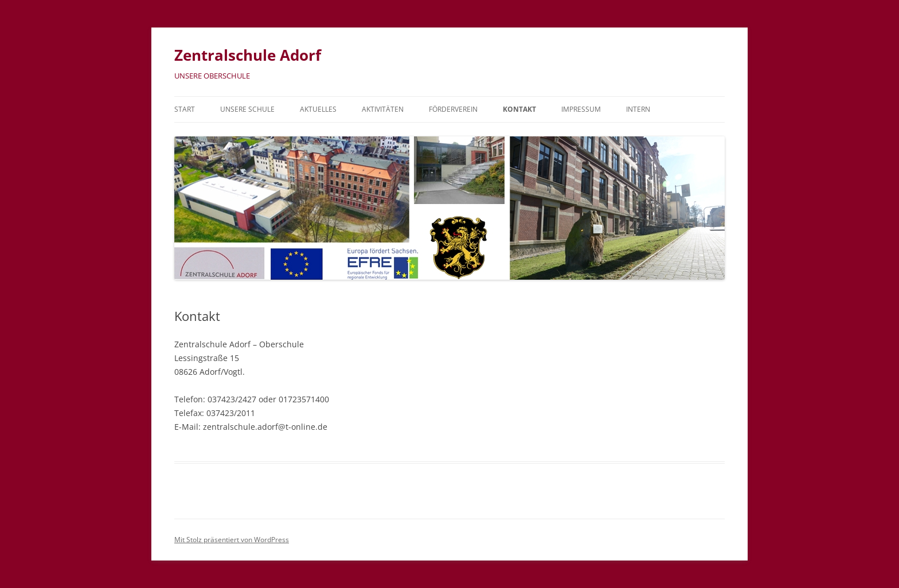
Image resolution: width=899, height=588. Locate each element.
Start (185, 109)
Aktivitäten (383, 109)
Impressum (581, 109)
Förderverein (453, 109)
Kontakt (519, 109)
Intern (638, 109)
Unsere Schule (247, 109)
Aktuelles (318, 109)
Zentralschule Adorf (248, 55)
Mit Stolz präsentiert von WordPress (232, 540)
